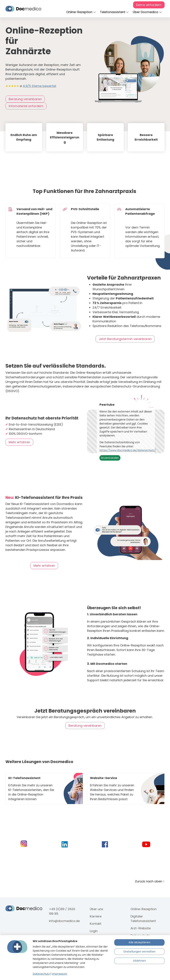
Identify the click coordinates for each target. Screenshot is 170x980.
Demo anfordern (149, 5)
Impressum (60, 974)
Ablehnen (139, 961)
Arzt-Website (141, 928)
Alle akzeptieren (139, 942)
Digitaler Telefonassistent (143, 919)
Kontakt (96, 924)
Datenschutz (41, 974)
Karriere (96, 916)
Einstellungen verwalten (139, 952)
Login (94, 931)
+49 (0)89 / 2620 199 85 (62, 911)
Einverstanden (110, 458)
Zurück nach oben (150, 881)
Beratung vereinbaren (25, 99)
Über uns (96, 909)
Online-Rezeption (144, 909)
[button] (82, 12)
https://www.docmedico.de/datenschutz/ (128, 450)
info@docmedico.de (64, 921)
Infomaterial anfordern (26, 106)
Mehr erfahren (19, 442)
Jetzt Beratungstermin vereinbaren (125, 339)
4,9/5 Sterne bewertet (40, 86)
